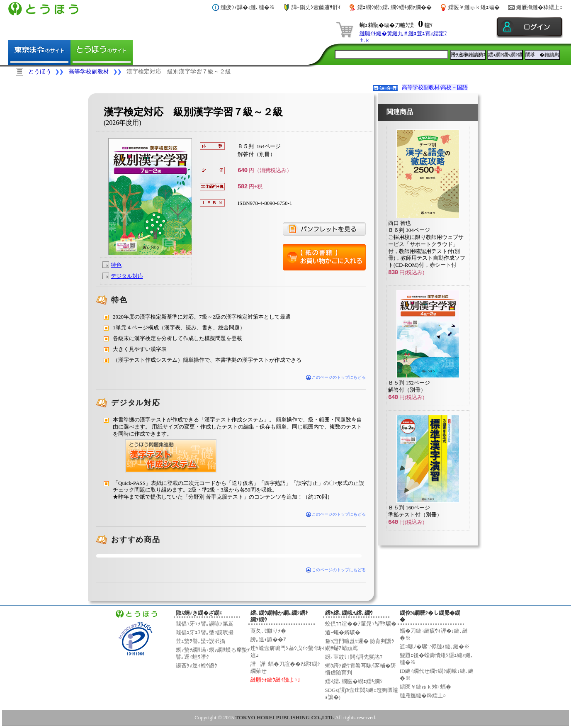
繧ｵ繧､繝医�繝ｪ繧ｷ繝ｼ (354, 681)
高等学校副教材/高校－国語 (435, 87)
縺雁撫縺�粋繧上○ (539, 7)
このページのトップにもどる (336, 377)
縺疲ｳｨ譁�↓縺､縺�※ (248, 7)
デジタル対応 (127, 276)
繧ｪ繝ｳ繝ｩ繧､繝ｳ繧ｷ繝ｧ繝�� (395, 7)
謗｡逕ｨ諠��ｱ (268, 639)
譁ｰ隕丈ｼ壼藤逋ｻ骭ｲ (316, 7)
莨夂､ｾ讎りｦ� (268, 631)
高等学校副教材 (89, 72)
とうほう (40, 72)
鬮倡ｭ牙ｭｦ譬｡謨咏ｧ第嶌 (205, 624)
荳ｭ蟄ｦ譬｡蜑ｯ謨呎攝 (200, 641)
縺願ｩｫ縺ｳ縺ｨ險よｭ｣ (275, 680)
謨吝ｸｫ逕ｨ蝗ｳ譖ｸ (197, 666)
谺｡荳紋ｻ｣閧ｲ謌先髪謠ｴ (354, 657)
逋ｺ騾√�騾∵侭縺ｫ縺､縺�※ (435, 646)
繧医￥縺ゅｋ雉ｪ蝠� (474, 7)
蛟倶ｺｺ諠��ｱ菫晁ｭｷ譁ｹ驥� (361, 624)
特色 (116, 265)
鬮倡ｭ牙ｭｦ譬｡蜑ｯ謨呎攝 (205, 632)
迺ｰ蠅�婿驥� (343, 632)
